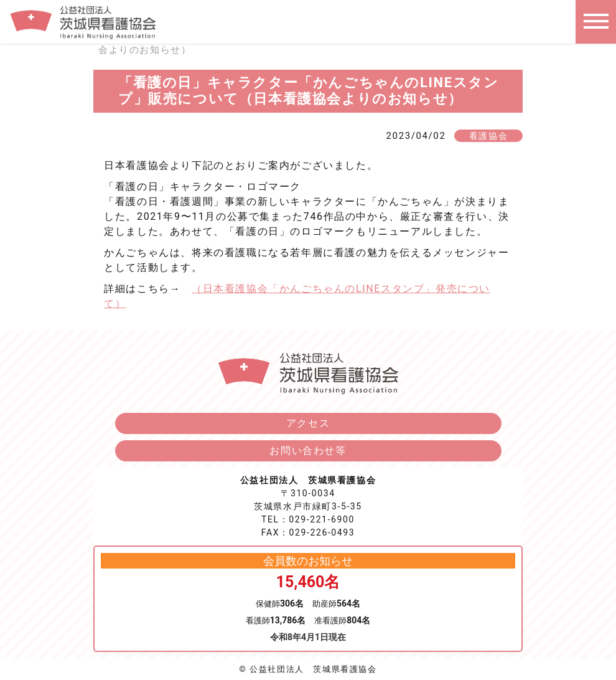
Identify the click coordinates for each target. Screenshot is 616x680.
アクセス (308, 423)
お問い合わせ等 (308, 451)
